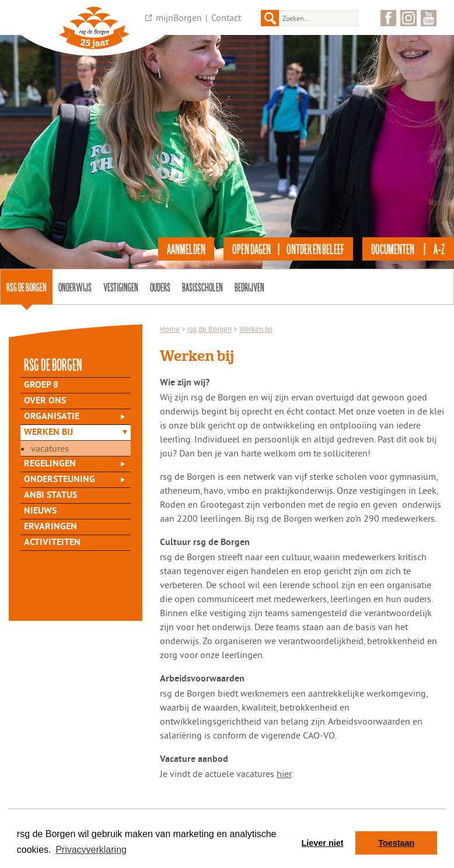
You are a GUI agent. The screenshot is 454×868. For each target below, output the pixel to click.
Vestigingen (121, 287)
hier (284, 774)
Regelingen (50, 464)
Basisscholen (202, 287)
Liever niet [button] (323, 843)
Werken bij (48, 433)
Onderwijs (75, 287)
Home (170, 329)
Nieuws (40, 511)
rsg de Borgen (27, 287)
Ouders (160, 287)
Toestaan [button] (396, 843)
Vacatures (50, 448)
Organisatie (52, 417)
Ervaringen (50, 527)
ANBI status (50, 496)
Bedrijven (249, 287)
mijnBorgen (179, 17)
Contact (226, 17)
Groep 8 (41, 385)
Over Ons (45, 401)
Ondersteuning (60, 480)
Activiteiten (52, 543)
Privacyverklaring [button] (91, 850)
